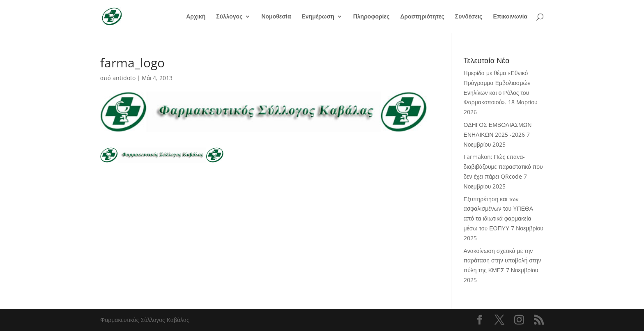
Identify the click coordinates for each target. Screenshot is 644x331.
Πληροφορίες (371, 17)
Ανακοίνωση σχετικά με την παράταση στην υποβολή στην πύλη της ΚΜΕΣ (503, 261)
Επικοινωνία (510, 17)
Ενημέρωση (318, 17)
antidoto (124, 78)
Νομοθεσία (276, 17)
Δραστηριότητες (422, 17)
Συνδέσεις (469, 17)
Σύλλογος (229, 17)
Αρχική (196, 17)
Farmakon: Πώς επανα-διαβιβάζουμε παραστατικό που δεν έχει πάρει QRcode (503, 167)
